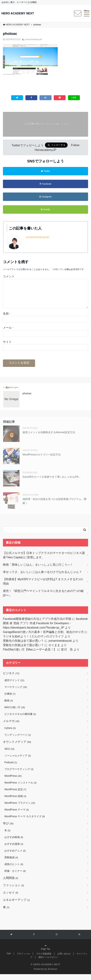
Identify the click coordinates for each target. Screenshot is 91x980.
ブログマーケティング (19, 775)
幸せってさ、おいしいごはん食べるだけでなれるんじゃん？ (42, 578)
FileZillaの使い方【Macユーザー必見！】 (30, 655)
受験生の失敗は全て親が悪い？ (23, 647)
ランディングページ (18, 741)
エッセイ (11, 898)
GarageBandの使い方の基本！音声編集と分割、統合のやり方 (43, 638)
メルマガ (11, 727)
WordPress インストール (20, 788)
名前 (7, 319)
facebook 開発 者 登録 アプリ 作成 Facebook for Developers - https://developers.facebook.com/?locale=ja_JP (45, 629)
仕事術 (10, 700)
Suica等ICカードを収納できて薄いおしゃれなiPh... (52, 483)
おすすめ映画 (14, 843)
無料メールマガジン (48, 963)
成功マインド (14, 686)
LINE (74, 98)
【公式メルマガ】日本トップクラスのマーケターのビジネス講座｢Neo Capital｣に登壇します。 (44, 561)
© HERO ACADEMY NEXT (46, 970)
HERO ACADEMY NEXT (18, 14)
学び (8, 829)
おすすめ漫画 (14, 850)
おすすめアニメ (15, 856)
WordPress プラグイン (20, 809)
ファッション (13, 891)
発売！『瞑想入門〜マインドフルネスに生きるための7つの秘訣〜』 (43, 599)
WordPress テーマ (17, 815)
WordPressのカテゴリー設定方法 (42, 460)
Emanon (53, 975)
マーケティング (16, 693)
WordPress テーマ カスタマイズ (25, 822)
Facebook (45, 184)
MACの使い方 (15, 713)
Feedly (45, 209)
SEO (9, 755)
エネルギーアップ (16, 906)
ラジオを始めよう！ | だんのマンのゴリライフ (33, 642)
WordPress (13, 782)
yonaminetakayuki (33, 39)
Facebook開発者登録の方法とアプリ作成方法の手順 (37, 625)
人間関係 (11, 884)
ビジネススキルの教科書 (20, 720)
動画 (9, 706)
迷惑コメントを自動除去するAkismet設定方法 (49, 438)
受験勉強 (11, 863)
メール (8, 333)
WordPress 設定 (15, 795)
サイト (7, 348)
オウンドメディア (17, 748)
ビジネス (11, 679)
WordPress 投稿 (15, 802)
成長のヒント (14, 870)
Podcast (11, 768)
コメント (9, 276)
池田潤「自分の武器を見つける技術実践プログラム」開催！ (54, 507)
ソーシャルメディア (18, 761)
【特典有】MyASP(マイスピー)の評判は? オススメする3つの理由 (43, 587)
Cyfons (10, 734)
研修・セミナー (15, 877)
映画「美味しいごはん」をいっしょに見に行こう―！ (38, 570)
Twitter (45, 171)
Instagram (45, 197)
